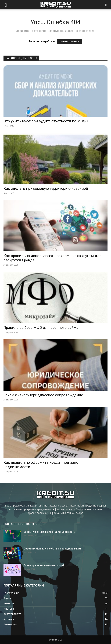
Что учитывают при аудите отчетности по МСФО (46, 121)
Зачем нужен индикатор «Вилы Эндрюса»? (49, 532)
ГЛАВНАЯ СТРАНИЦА (69, 42)
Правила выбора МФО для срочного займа (41, 328)
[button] (6, 5)
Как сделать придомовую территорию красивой (46, 189)
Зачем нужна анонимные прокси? (44, 565)
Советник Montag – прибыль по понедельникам (52, 549)
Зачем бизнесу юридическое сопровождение (43, 395)
